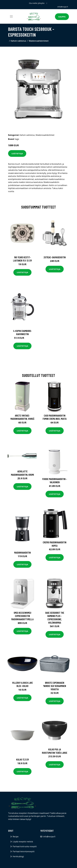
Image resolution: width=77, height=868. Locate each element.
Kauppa (62, 17)
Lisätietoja (17, 153)
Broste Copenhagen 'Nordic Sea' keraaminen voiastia (55, 686)
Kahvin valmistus (18, 41)
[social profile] (47, 3)
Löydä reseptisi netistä (23, 842)
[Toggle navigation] (11, 16)
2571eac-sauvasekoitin (55, 257)
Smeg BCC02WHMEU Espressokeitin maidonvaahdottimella (22, 616)
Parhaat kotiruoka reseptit (25, 846)
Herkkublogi (18, 856)
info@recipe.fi (63, 7)
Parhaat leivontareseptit (24, 851)
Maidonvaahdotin (22, 553)
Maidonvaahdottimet (39, 41)
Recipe (16, 837)
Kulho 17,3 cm (22, 759)
